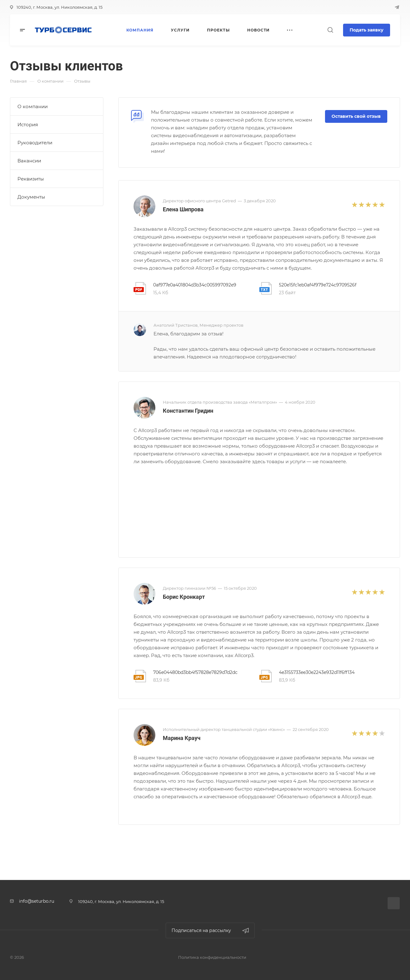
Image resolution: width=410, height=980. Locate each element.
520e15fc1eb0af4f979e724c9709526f (318, 285)
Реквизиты (31, 179)
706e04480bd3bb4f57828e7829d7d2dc (195, 672)
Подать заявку (367, 30)
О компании (33, 106)
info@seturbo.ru (37, 901)
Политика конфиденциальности (212, 957)
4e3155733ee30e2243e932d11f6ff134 (317, 672)
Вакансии (29, 161)
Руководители (35, 143)
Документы (31, 197)
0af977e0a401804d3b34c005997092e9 (195, 285)
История (28, 125)
